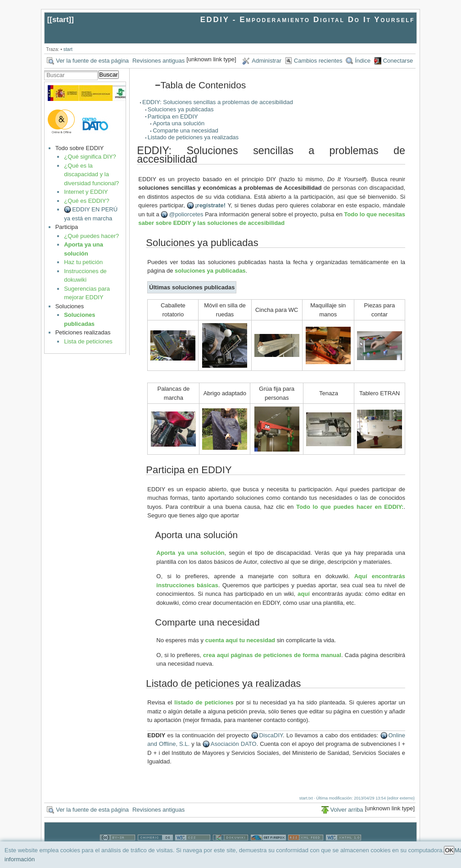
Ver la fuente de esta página (92, 61)
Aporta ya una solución (190, 553)
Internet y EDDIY (86, 192)
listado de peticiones (204, 702)
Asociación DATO (234, 744)
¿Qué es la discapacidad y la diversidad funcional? (91, 174)
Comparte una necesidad (185, 130)
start (61, 20)
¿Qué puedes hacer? (91, 236)
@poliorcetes (186, 214)
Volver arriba (347, 810)
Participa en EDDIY (173, 116)
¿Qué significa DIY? (90, 157)
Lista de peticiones (88, 341)
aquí (304, 594)
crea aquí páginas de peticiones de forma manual (272, 655)
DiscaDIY (271, 735)
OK (449, 850)
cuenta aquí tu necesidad (240, 640)
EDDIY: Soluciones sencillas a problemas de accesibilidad (218, 102)
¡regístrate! (210, 205)
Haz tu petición (83, 262)
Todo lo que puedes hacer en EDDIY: (350, 507)
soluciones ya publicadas (210, 271)
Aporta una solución (179, 123)
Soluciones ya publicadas (181, 109)
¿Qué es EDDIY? (86, 201)
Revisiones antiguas (158, 61)
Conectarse (398, 61)
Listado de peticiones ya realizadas (193, 137)
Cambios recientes (318, 61)
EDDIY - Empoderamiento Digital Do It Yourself (308, 20)
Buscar (108, 75)
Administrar (267, 61)
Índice (363, 61)
